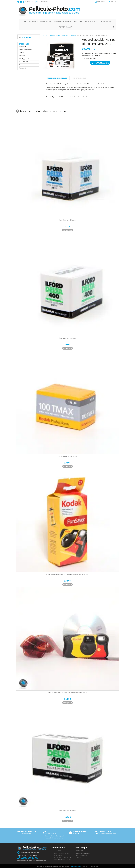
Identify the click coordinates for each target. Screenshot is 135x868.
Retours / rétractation (62, 858)
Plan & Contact (43, 2)
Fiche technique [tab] (79, 78)
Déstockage (23, 47)
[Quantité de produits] (85, 63)
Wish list (80, 851)
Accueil (46, 35)
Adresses (80, 858)
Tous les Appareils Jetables (67, 35)
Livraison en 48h (52, 833)
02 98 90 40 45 (29, 2)
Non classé (23, 68)
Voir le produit (67, 230)
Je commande (99, 63)
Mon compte (102, 2)
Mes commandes (82, 855)
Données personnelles (62, 860)
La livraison (58, 855)
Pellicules (22, 56)
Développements (24, 59)
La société (57, 851)
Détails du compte (83, 853)
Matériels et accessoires (27, 65)
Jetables (53, 35)
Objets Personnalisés (26, 50)
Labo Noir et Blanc (25, 62)
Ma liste (113, 2)
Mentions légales (76, 866)
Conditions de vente (61, 853)
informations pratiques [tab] (57, 78)
